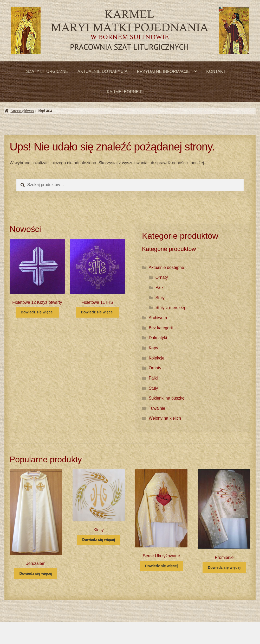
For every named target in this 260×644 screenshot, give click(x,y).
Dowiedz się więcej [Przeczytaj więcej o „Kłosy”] (99, 540)
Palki (160, 288)
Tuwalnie (157, 408)
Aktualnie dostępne (166, 267)
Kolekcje (157, 358)
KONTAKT (216, 71)
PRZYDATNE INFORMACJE (164, 71)
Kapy (153, 348)
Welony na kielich (165, 418)
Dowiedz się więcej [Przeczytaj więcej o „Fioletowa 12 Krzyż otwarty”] (37, 312)
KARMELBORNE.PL (126, 92)
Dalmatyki (158, 338)
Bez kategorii (161, 328)
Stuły (160, 298)
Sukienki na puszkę (167, 398)
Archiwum (158, 318)
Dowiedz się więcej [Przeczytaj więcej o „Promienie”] (224, 567)
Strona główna (22, 111)
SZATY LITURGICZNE (47, 71)
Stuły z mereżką (170, 308)
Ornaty (162, 277)
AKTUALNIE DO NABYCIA (102, 71)
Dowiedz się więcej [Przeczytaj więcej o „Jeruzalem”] (36, 573)
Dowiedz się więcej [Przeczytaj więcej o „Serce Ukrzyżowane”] (161, 566)
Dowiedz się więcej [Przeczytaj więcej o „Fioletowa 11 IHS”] (97, 312)
